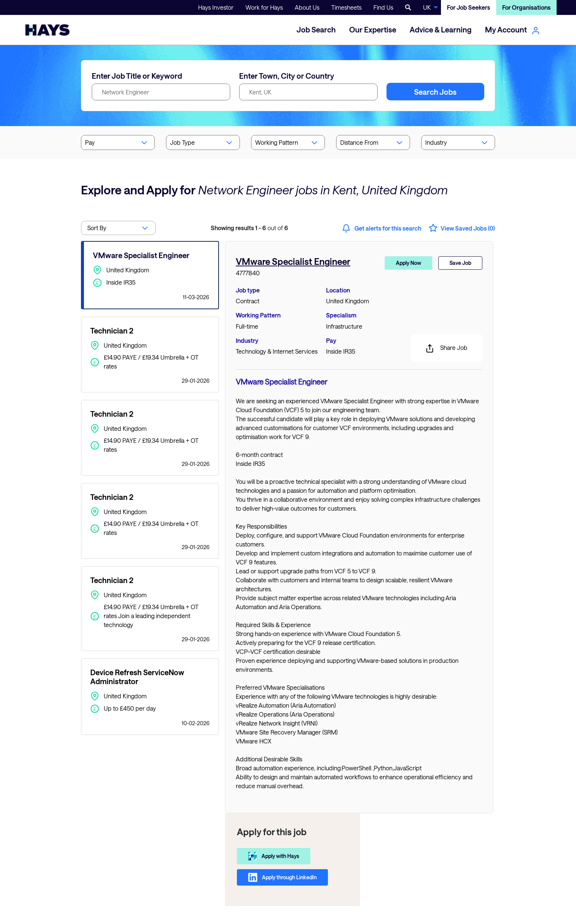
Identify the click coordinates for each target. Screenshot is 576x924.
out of (249, 228)
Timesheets (346, 7)
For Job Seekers (469, 7)
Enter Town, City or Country (287, 76)
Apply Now (408, 263)
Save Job (460, 263)
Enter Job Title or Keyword (137, 76)
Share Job (446, 348)
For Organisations (526, 7)
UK (427, 7)
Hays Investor (216, 7)
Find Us (383, 7)
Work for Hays (264, 7)
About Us (307, 7)
